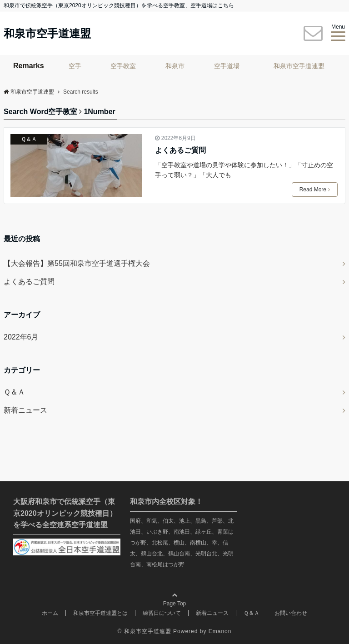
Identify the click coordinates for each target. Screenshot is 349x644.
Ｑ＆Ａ (29, 139)
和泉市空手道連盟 (47, 34)
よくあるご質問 (180, 150)
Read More (315, 190)
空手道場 (227, 66)
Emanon (220, 631)
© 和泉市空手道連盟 (145, 631)
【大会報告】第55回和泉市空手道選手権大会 (77, 263)
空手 (75, 66)
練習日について (162, 613)
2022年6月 (21, 337)
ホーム (50, 613)
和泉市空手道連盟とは (100, 613)
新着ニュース (25, 410)
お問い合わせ (291, 613)
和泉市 (175, 66)
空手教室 (123, 66)
